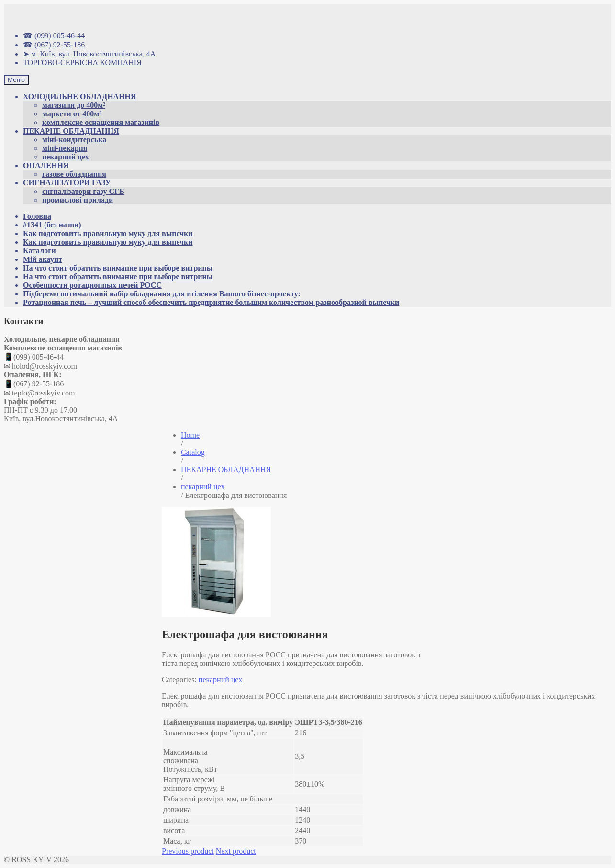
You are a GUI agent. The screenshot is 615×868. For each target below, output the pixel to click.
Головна (37, 216)
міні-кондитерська (74, 140)
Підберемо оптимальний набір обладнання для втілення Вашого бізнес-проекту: (162, 294)
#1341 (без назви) (52, 225)
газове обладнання (74, 174)
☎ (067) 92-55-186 (54, 45)
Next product (236, 851)
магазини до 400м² (74, 105)
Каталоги (39, 251)
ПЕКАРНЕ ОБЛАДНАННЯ (71, 131)
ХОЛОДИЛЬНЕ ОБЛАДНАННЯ (80, 96)
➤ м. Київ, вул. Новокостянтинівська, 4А (89, 54)
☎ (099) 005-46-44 (54, 36)
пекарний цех (66, 157)
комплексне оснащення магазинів (101, 122)
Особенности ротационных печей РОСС (92, 285)
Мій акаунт (43, 259)
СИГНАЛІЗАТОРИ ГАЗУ (67, 183)
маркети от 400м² (72, 114)
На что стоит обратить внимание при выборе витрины (118, 268)
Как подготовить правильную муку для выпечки (108, 233)
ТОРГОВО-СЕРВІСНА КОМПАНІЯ (82, 62)
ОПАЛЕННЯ (46, 165)
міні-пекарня (65, 148)
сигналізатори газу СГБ (83, 191)
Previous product (188, 851)
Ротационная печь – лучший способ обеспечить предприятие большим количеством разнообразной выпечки (211, 302)
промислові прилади (78, 200)
